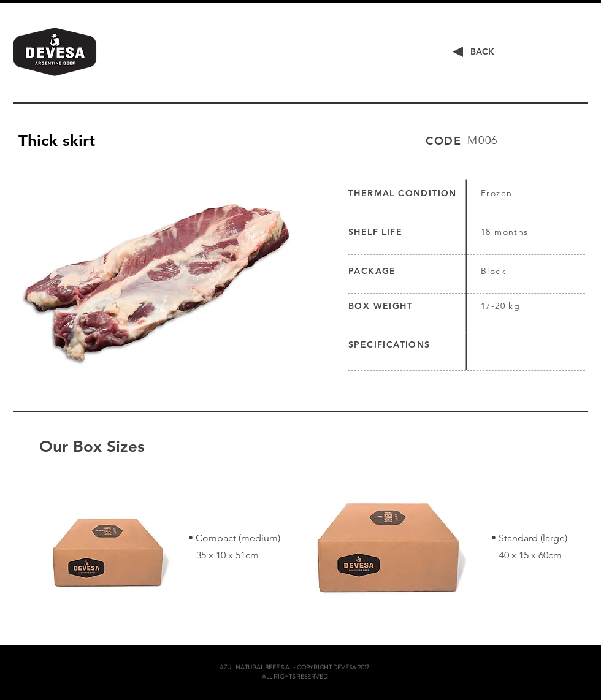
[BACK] (482, 52)
